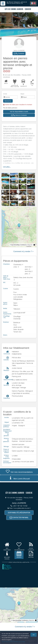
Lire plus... (7, 167)
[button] (19, 53)
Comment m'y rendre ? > (23, 251)
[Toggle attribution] (34, 245)
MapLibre (30, 245)
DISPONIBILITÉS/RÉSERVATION (19, 513)
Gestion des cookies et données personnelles (13, 642)
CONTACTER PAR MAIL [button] (19, 518)
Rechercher (8, 101)
